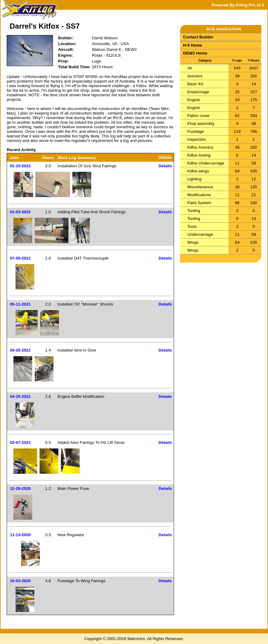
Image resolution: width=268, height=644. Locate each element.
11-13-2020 (20, 535)
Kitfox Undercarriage (206, 163)
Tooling (194, 211)
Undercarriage (200, 234)
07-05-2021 (20, 258)
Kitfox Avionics (200, 147)
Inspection (197, 139)
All (190, 68)
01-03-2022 (20, 212)
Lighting (195, 179)
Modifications (199, 195)
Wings (193, 242)
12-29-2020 (20, 488)
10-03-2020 (20, 581)
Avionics (195, 76)
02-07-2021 (20, 442)
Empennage (198, 92)
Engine (194, 100)
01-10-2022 (20, 166)
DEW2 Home (195, 53)
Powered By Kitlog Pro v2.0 (238, 5)
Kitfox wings (198, 171)
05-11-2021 (20, 304)
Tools (192, 226)
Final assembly (201, 124)
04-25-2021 (20, 350)
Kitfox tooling (199, 155)
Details (165, 166)
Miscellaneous (200, 187)
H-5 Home (193, 45)
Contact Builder (198, 37)
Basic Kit (195, 84)
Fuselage (196, 131)
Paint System (199, 203)
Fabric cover (198, 116)
